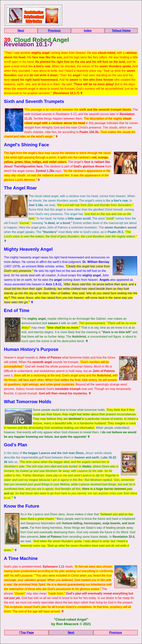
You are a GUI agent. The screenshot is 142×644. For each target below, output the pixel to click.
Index (88, 31)
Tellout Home (121, 31)
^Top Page (26, 633)
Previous (54, 31)
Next (21, 31)
